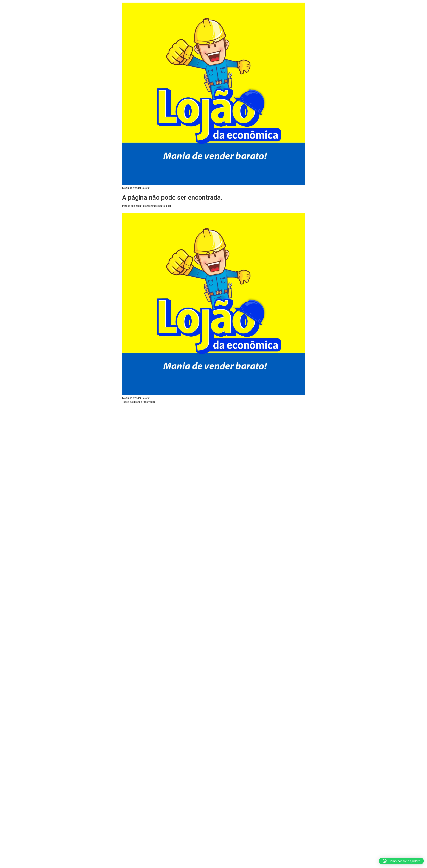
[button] (401, 861)
